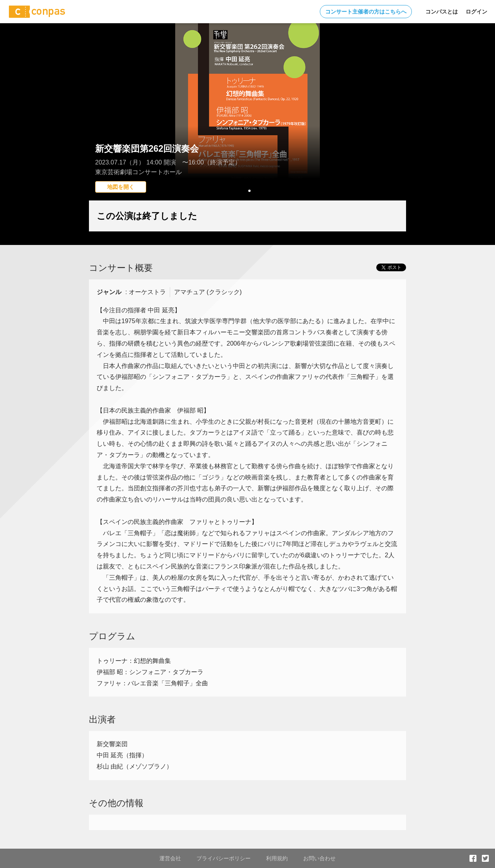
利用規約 (277, 858)
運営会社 (170, 858)
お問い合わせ (319, 858)
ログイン (476, 12)
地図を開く (121, 187)
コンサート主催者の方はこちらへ (366, 12)
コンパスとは (442, 12)
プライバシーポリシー (224, 858)
